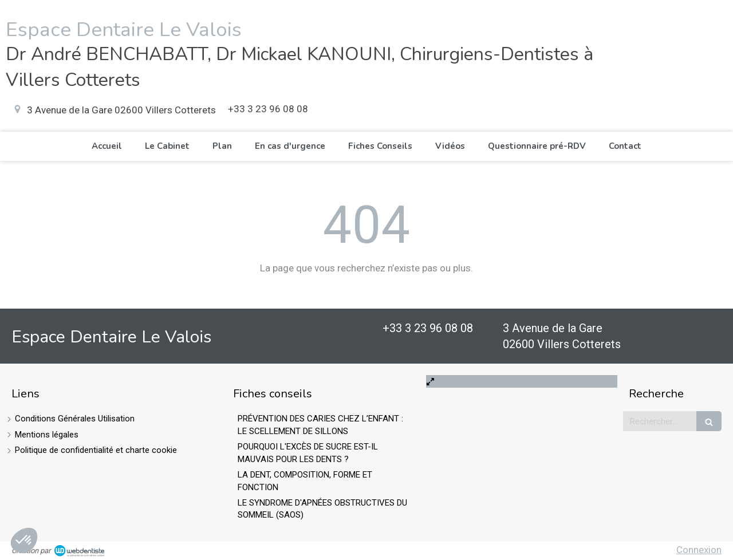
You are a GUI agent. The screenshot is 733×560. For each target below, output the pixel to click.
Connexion (699, 550)
